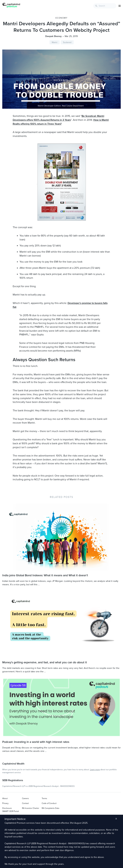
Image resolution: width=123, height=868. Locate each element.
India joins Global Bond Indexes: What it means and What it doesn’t (45, 575)
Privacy (5, 803)
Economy (62, 18)
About (5, 798)
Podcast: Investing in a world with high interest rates (36, 742)
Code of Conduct (49, 803)
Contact (25, 803)
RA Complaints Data (50, 808)
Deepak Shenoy (53, 36)
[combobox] (105, 6)
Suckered (67, 42)
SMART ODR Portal (11, 811)
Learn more (95, 770)
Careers (25, 798)
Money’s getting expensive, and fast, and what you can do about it (45, 662)
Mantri (55, 42)
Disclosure (7, 808)
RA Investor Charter (31, 808)
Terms (44, 798)
